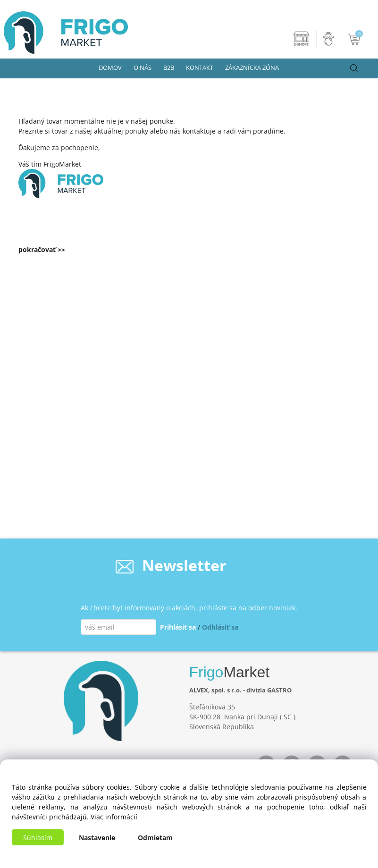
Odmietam (155, 838)
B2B (169, 67)
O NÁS (143, 67)
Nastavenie (97, 838)
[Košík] (355, 39)
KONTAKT (200, 67)
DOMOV (110, 67)
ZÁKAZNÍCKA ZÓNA (252, 67)
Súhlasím (38, 838)
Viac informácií (114, 817)
